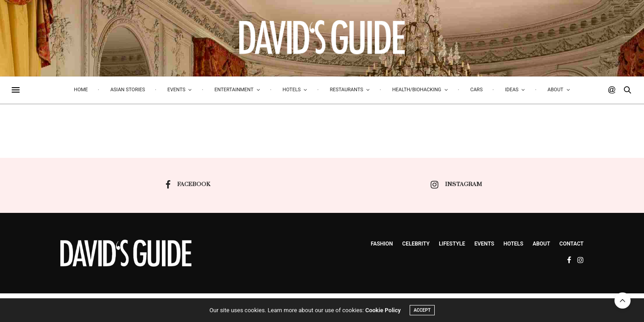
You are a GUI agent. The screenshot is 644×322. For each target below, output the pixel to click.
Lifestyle (452, 244)
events (484, 244)
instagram (456, 185)
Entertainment (234, 90)
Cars (477, 90)
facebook (188, 185)
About (555, 90)
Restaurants (346, 90)
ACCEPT (422, 311)
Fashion (382, 244)
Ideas (512, 90)
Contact (572, 244)
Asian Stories (128, 90)
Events (176, 90)
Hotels (292, 90)
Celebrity (416, 244)
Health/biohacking (417, 90)
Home (81, 90)
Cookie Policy (383, 311)
